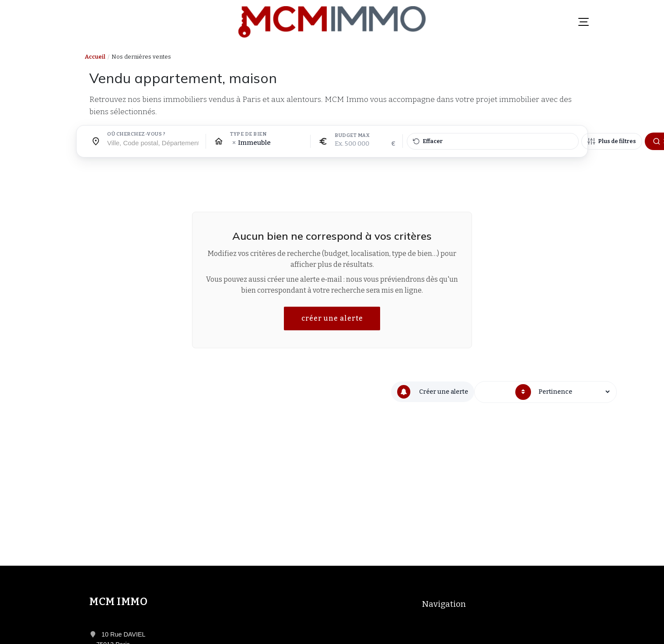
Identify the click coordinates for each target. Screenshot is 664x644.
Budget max (352, 136)
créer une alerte (332, 318)
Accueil (95, 57)
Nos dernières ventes (141, 57)
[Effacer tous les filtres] (493, 141)
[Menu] (584, 22)
